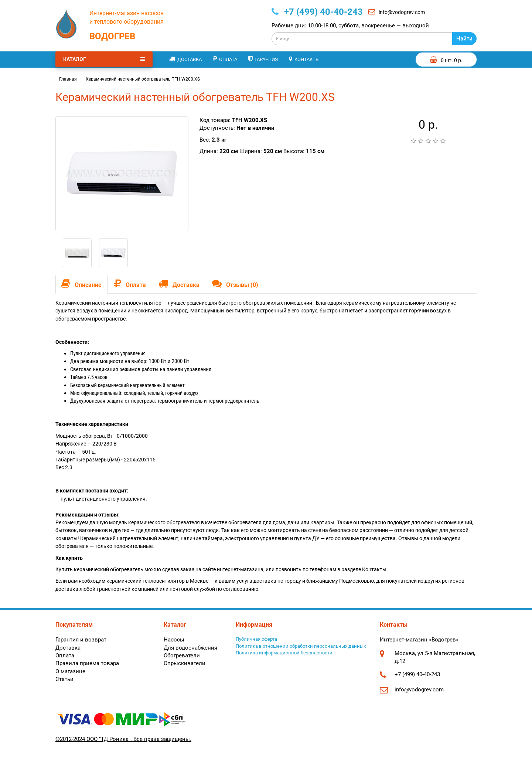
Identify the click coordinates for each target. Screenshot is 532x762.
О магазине (70, 671)
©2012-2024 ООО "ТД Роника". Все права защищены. (123, 739)
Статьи (64, 679)
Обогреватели (182, 656)
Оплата (225, 59)
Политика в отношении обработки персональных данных (301, 646)
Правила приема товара (87, 663)
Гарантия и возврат (81, 640)
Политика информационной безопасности (284, 653)
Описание (81, 284)
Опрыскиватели (185, 663)
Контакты (304, 59)
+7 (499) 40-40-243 (317, 12)
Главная (68, 79)
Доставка (185, 59)
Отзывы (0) (235, 284)
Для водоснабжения (190, 648)
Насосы (174, 640)
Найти (464, 38)
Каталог (104, 59)
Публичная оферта (256, 639)
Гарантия (263, 59)
